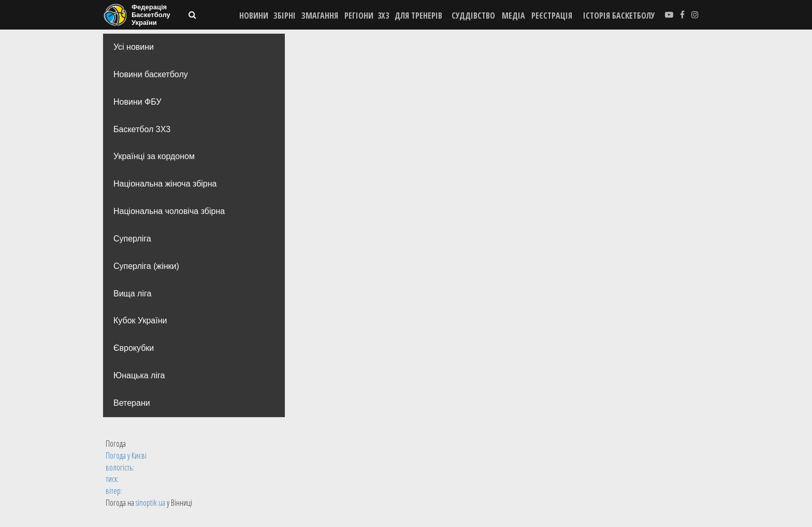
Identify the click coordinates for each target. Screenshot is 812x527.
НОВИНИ (254, 16)
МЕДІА (513, 16)
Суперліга (132, 239)
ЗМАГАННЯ (320, 16)
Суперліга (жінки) (146, 266)
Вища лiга (132, 294)
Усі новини (134, 47)
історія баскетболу (619, 16)
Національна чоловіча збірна (169, 211)
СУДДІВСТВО (473, 16)
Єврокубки (134, 348)
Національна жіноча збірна (165, 184)
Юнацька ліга (139, 375)
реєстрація (552, 16)
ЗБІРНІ (285, 16)
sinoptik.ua (150, 503)
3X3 (383, 16)
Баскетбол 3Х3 (142, 129)
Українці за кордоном (154, 156)
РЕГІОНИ (359, 16)
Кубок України (140, 321)
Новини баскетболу (151, 74)
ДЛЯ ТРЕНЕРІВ (418, 16)
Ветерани (132, 403)
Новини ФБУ (137, 102)
